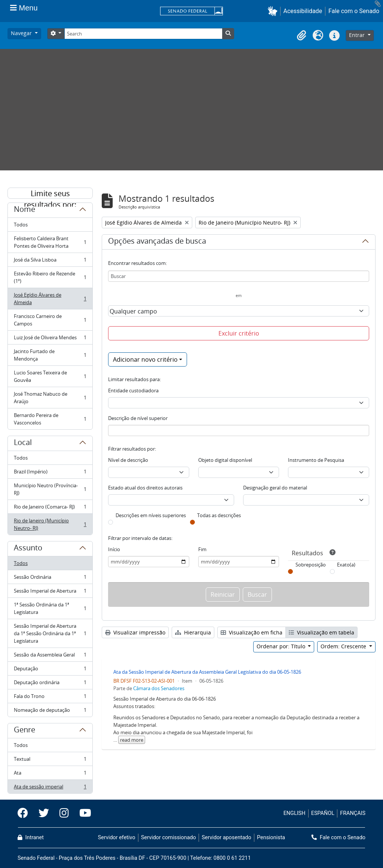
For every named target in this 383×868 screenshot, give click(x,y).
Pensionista (271, 838)
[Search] (143, 34)
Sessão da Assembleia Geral (50, 656)
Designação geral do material (275, 488)
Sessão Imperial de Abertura (50, 592)
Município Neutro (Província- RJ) (50, 489)
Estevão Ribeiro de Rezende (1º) (50, 277)
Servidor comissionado (168, 838)
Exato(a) (346, 565)
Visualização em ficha (252, 632)
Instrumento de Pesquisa (316, 460)
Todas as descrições (219, 515)
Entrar (358, 35)
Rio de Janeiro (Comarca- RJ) (50, 508)
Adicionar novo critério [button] (145, 359)
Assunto (28, 549)
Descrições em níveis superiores (151, 515)
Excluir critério (239, 333)
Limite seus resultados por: (50, 194)
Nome (24, 210)
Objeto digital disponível (225, 460)
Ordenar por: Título (282, 646)
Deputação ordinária (50, 684)
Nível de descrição (128, 460)
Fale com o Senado (354, 11)
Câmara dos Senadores (159, 688)
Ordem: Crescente (344, 646)
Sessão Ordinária (50, 579)
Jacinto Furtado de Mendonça (50, 355)
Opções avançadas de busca (157, 242)
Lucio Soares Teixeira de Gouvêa (50, 376)
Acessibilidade (303, 11)
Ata (50, 774)
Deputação (50, 670)
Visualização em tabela (321, 632)
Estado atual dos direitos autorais (145, 488)
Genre (24, 731)
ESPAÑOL (323, 813)
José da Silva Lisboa (50, 261)
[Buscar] (239, 276)
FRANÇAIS (353, 813)
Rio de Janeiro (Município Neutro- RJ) (50, 524)
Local (23, 444)
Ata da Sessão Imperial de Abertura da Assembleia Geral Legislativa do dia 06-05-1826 (207, 672)
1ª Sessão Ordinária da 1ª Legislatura (50, 608)
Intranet (31, 838)
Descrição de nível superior (138, 418)
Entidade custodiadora (133, 390)
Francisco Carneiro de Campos (50, 320)
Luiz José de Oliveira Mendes (50, 339)
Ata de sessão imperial (50, 788)
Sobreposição (311, 565)
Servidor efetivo (117, 838)
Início (114, 549)
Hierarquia (193, 632)
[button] (274, 11)
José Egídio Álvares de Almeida (50, 299)
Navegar (22, 33)
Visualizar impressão (135, 632)
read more (132, 740)
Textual (50, 761)
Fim (202, 549)
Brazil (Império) (50, 473)
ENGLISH (295, 813)
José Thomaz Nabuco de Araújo (50, 398)
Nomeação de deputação (50, 711)
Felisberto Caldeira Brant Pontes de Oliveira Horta (50, 242)
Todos (21, 225)
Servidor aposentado (226, 838)
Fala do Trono (50, 698)
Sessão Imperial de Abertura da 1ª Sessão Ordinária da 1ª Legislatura (50, 633)
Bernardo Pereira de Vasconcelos (50, 419)
